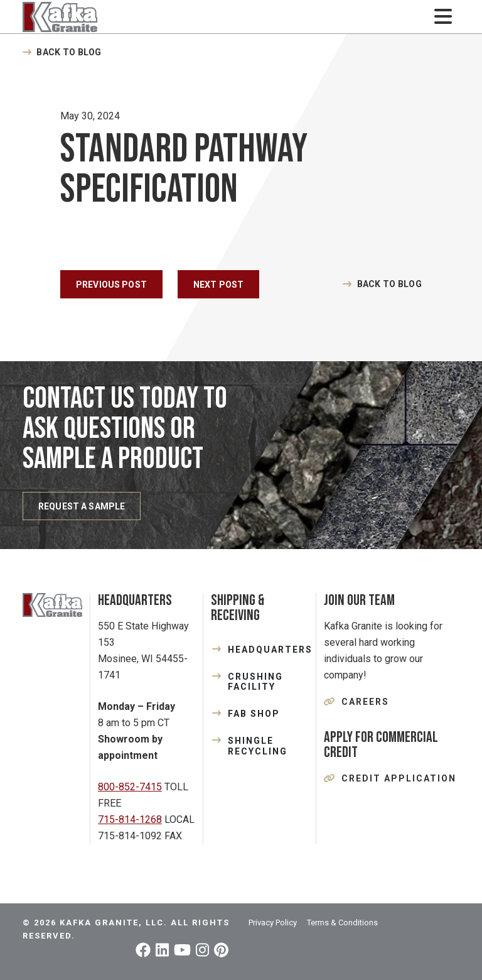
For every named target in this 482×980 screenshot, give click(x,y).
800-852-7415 (130, 787)
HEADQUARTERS (268, 650)
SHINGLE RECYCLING (258, 746)
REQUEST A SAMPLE (82, 506)
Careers (365, 702)
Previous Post (111, 285)
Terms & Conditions (342, 923)
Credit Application (399, 778)
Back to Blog (69, 52)
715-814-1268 (130, 819)
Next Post (218, 285)
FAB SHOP (254, 714)
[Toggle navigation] (443, 17)
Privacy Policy (273, 923)
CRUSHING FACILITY (255, 682)
